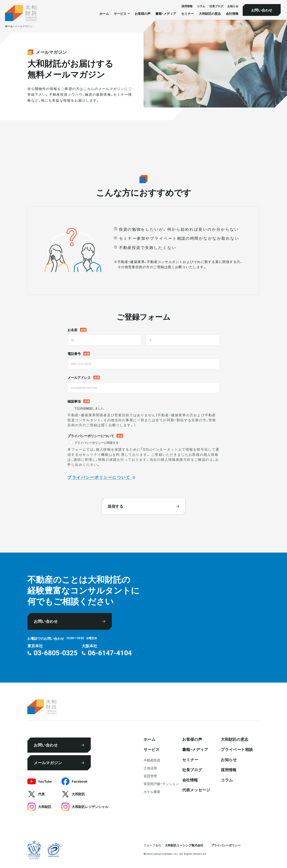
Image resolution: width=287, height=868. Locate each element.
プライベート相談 (237, 749)
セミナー (188, 13)
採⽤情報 (187, 6)
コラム (201, 6)
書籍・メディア (166, 13)
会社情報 (232, 13)
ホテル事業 (152, 792)
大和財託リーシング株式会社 (184, 845)
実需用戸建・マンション (161, 784)
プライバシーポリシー (226, 845)
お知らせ (233, 6)
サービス (152, 749)
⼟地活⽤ (150, 768)
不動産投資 (152, 760)
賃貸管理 (150, 776)
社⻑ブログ (216, 6)
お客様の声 (143, 13)
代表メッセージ (196, 790)
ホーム (104, 13)
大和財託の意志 (210, 13)
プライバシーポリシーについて (100, 477)
